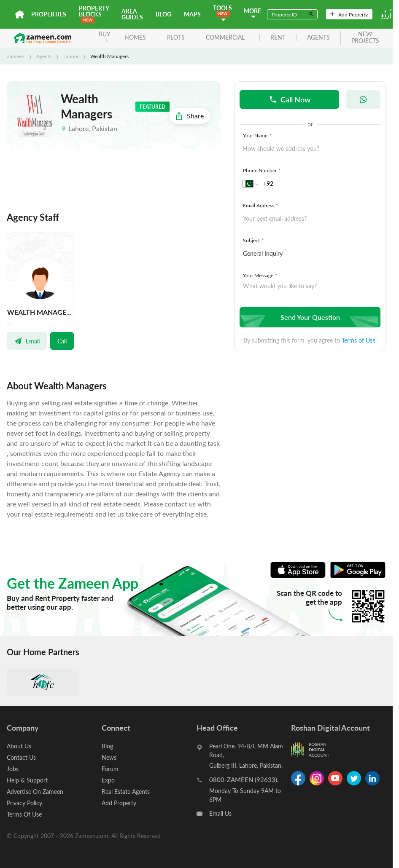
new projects (365, 38)
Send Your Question (309, 317)
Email (27, 341)
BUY (105, 36)
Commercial (225, 37)
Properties (49, 14)
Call (62, 341)
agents (318, 38)
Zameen (16, 56)
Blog (163, 14)
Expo (108, 780)
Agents (44, 56)
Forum (110, 769)
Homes (135, 37)
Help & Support (27, 780)
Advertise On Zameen (35, 792)
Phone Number (263, 170)
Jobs (13, 769)
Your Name (258, 135)
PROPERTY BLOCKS (94, 14)
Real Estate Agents (126, 792)
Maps (192, 14)
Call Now (290, 99)
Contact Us (21, 757)
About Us (19, 746)
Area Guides (132, 14)
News (109, 757)
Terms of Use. (359, 340)
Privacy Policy (24, 803)
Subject (254, 240)
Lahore (71, 56)
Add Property (349, 14)
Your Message (261, 275)
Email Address (261, 205)
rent (278, 38)
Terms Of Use (24, 814)
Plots (176, 37)
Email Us (220, 813)
